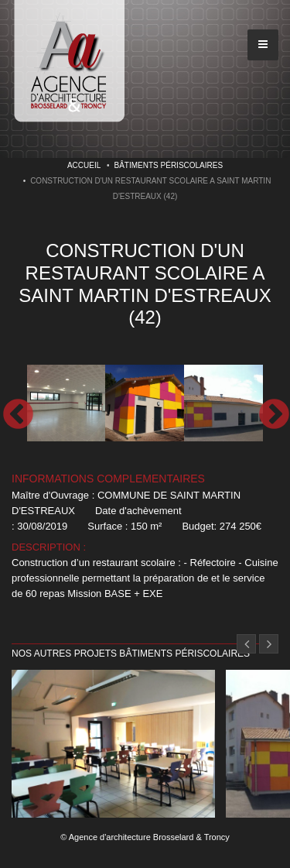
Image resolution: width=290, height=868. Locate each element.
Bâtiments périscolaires (169, 165)
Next (273, 414)
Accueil (84, 165)
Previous (17, 414)
